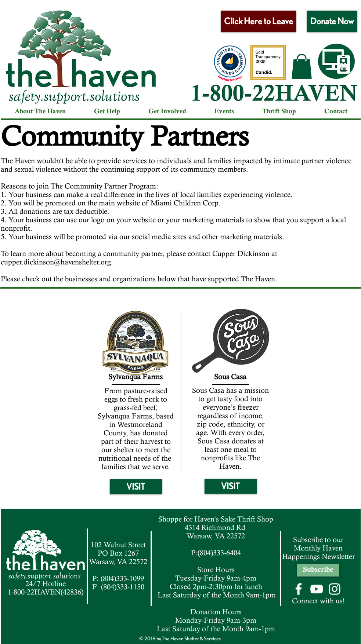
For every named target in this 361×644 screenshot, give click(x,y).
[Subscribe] (318, 570)
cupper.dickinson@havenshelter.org (56, 262)
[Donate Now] (332, 21)
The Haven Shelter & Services (191, 638)
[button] (302, 66)
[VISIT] (136, 487)
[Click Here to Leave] (259, 21)
